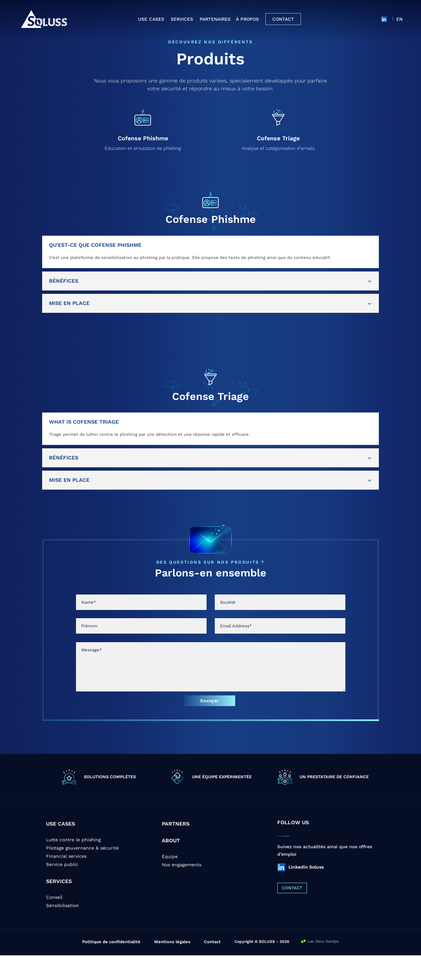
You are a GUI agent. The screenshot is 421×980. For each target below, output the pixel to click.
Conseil (54, 922)
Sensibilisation (62, 930)
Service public (62, 889)
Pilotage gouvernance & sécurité (82, 873)
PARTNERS (176, 848)
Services (182, 19)
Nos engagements (182, 889)
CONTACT (292, 912)
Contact (283, 19)
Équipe (170, 881)
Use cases (151, 19)
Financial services (66, 881)
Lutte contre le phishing (73, 864)
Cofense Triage (278, 163)
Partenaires (215, 19)
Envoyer (210, 725)
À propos (247, 19)
